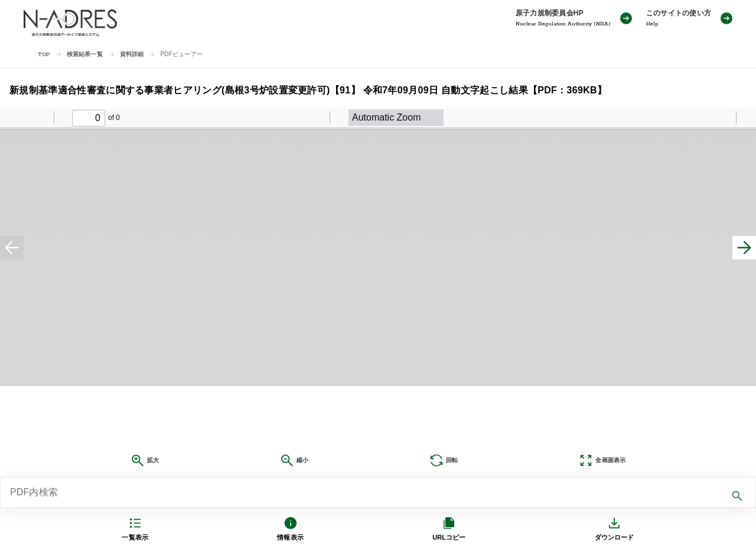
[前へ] (12, 248)
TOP (44, 55)
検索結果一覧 (85, 54)
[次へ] (744, 248)
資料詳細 (132, 54)
